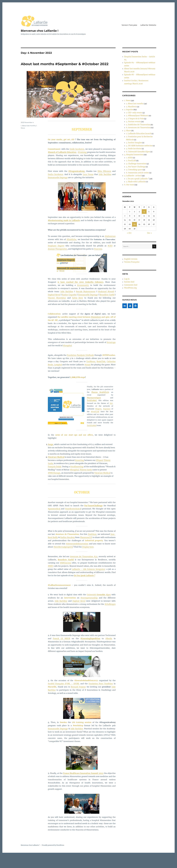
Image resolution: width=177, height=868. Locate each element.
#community (83, 299)
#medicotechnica (73, 522)
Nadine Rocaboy (67, 551)
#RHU (51, 579)
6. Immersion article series (136, 144)
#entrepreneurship (89, 611)
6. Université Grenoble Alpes (136, 127)
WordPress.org (130, 251)
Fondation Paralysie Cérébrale (80, 368)
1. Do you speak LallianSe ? (135, 149)
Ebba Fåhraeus (104, 185)
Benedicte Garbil (107, 308)
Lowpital (58, 378)
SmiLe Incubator (55, 188)
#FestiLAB (95, 425)
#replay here (88, 560)
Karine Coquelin (69, 308)
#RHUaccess (65, 576)
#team (88, 378)
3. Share (127, 111)
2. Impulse (128, 94)
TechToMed (92, 439)
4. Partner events (132, 104)
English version (130, 226)
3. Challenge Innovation (135, 137)
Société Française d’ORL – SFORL (64, 697)
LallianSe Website (148, 25)
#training (82, 166)
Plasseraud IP (86, 551)
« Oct (129, 200)
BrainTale (101, 375)
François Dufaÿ (55, 480)
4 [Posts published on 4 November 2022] (144, 180)
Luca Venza (88, 188)
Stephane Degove (56, 259)
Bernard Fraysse (78, 700)
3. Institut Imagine (133, 120)
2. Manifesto (131, 92)
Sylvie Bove (78, 311)
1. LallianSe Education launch (136, 113)
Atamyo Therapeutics (57, 262)
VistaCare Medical (102, 486)
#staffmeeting (77, 480)
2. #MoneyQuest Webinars (136, 99)
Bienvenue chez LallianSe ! (43, 31)
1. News (127, 87)
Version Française (129, 25)
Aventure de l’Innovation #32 (84, 570)
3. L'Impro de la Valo (133, 101)
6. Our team (128, 153)
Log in (126, 244)
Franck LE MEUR (61, 652)
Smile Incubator (77, 162)
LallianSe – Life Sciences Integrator (88, 582)
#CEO (110, 259)
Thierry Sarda (86, 483)
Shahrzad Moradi (106, 305)
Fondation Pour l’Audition (101, 697)
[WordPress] (135, 269)
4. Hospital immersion (132, 130)
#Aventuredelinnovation (77, 557)
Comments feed (130, 249)
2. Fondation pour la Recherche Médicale (141, 115)
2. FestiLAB (130, 134)
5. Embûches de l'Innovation (136, 106)
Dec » (149, 200)
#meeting (79, 474)
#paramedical (54, 522)
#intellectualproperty (63, 560)
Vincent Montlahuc (57, 311)
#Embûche (71, 253)
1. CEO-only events (133, 96)
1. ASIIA (129, 132)
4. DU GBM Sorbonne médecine (137, 123)
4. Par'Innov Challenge (134, 139)
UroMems (91, 375)
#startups (111, 356)
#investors (96, 330)
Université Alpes (99, 608)
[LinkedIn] (125, 269)
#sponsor (107, 422)
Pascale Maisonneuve (86, 305)
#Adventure (110, 250)
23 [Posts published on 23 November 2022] (134, 192)
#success (98, 262)
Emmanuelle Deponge (58, 191)
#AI (111, 417)
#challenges (110, 617)
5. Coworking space (133, 142)
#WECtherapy (54, 486)
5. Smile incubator (133, 125)
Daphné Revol (54, 308)
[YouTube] (130, 269)
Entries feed (128, 247)
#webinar (92, 548)
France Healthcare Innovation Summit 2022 (83, 787)
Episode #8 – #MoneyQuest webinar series (140, 66)
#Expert (98, 422)
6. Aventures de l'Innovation (136, 108)
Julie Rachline (105, 188)
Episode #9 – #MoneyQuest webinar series (140, 59)
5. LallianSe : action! (131, 146)
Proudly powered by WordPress (53, 859)
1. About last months (28, 139)
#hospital (67, 359)
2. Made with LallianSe (134, 151)
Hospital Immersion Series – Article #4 (138, 56)
